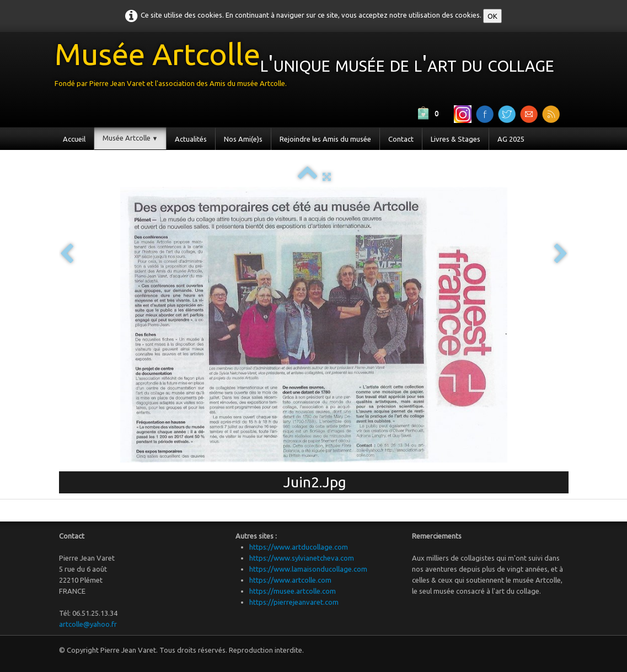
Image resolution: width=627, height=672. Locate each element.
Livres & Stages (455, 139)
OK (492, 16)
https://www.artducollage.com (299, 547)
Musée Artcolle (130, 138)
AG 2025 (511, 139)
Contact (401, 139)
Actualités (191, 139)
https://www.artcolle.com (290, 580)
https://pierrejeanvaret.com (294, 602)
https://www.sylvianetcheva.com (302, 558)
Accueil (74, 139)
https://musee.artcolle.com (293, 591)
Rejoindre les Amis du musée (325, 139)
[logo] (309, 67)
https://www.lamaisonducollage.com (308, 569)
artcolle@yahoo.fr (88, 624)
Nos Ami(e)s (243, 139)
